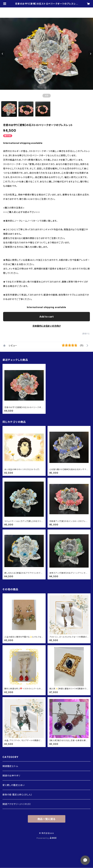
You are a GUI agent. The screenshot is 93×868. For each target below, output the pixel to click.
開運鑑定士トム (10, 766)
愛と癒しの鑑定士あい (14, 785)
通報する (86, 334)
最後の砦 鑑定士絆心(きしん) (17, 795)
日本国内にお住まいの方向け (47, 326)
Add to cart (46, 317)
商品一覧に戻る (47, 819)
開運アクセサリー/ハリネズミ (17, 804)
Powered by (47, 838)
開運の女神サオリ (11, 776)
